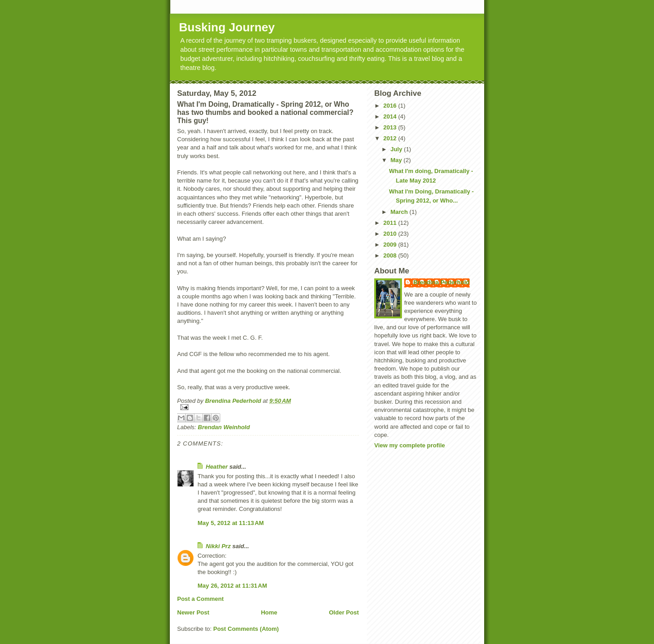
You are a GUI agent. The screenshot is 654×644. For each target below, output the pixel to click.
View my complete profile (410, 445)
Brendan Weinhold (224, 427)
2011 (391, 223)
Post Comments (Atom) (246, 629)
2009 (391, 245)
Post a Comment (201, 599)
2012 (391, 138)
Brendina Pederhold (441, 282)
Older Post (344, 612)
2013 (391, 127)
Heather (217, 467)
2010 (391, 234)
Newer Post (193, 612)
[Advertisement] (420, 475)
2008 (391, 255)
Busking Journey (227, 27)
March (400, 212)
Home (269, 612)
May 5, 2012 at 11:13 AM (231, 523)
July (397, 149)
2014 (391, 116)
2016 (391, 106)
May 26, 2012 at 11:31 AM (232, 586)
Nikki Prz (218, 546)
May (397, 160)
